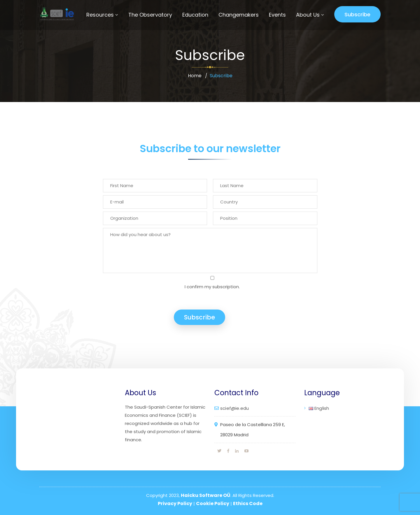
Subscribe (357, 14)
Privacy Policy (175, 503)
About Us (308, 15)
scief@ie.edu (235, 408)
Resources (100, 15)
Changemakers (239, 15)
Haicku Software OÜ (206, 495)
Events (277, 15)
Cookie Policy (213, 503)
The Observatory (150, 15)
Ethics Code (248, 503)
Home (195, 76)
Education (195, 15)
